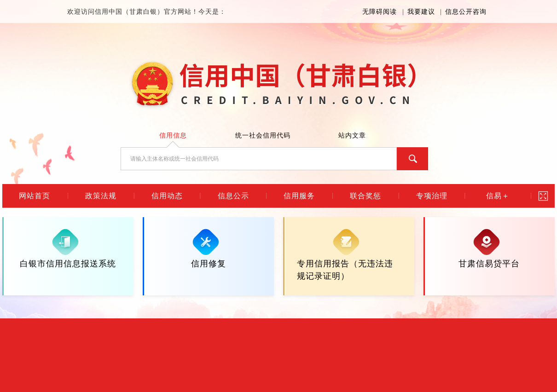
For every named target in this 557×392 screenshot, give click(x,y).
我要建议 (421, 12)
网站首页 (35, 196)
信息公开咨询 (466, 12)
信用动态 (167, 196)
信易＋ (498, 196)
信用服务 (299, 196)
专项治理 (432, 196)
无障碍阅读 (380, 12)
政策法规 (101, 196)
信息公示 (233, 196)
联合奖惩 (366, 196)
